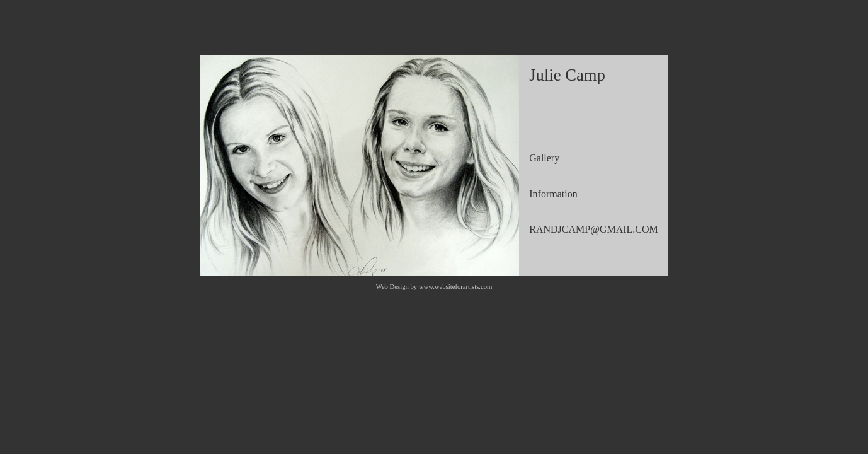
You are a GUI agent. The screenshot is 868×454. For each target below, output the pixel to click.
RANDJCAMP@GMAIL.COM (594, 229)
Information (553, 194)
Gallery (544, 158)
